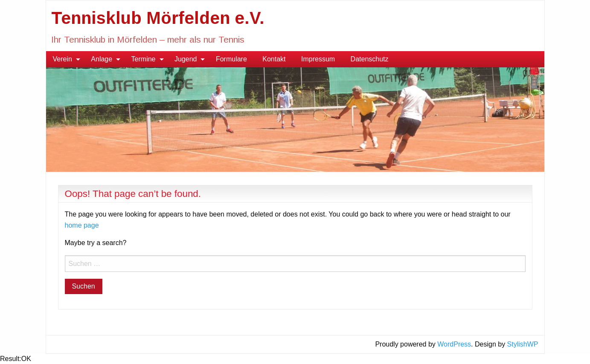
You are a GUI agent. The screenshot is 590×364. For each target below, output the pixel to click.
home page (82, 225)
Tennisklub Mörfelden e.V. (158, 18)
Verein (62, 59)
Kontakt (274, 59)
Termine (144, 59)
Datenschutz (370, 59)
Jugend (186, 59)
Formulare (231, 59)
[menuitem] (64, 59)
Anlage (102, 59)
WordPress (454, 344)
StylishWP (523, 344)
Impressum (318, 59)
